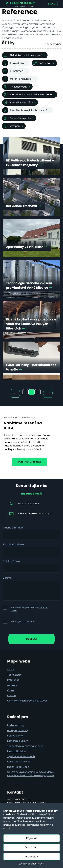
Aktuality (12, 685)
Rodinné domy (16, 725)
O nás (11, 690)
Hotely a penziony (18, 730)
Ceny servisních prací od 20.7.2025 (27, 701)
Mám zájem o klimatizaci (23, 621)
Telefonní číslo (12, 561)
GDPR (41, 864)
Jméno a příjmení (13, 528)
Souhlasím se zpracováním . (29, 609)
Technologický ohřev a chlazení (26, 746)
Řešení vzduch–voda (19, 762)
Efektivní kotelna (17, 751)
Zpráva (7, 578)
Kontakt (12, 695)
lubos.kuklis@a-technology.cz (35, 514)
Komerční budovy (17, 741)
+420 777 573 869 (29, 504)
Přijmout (32, 838)
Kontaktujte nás (29, 462)
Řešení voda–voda (18, 767)
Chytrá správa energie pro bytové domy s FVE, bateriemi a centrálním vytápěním (31, 774)
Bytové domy (15, 736)
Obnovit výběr (53, 44)
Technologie (14, 675)
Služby (11, 670)
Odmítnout (32, 847)
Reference (13, 680)
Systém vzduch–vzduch (21, 756)
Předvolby (32, 857)
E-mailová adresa (13, 544)
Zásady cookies (27, 864)
